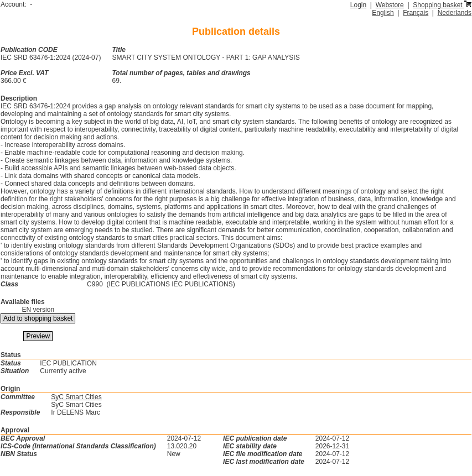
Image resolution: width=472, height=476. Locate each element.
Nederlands (455, 13)
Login (358, 5)
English (383, 13)
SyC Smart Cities (76, 397)
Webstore (390, 5)
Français (416, 13)
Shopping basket (442, 5)
